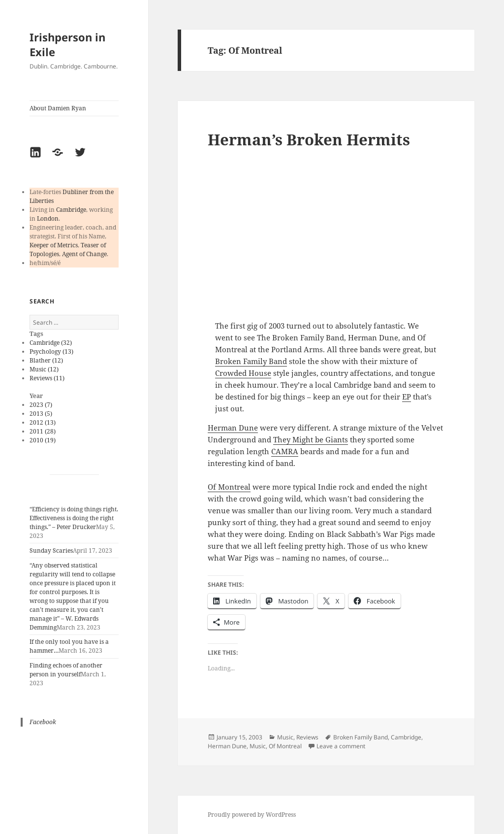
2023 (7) (41, 405)
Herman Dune (233, 428)
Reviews (307, 737)
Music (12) (44, 369)
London (48, 218)
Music (285, 737)
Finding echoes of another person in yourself (66, 670)
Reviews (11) (47, 378)
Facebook (43, 722)
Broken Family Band (251, 361)
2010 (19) (43, 440)
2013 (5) (41, 414)
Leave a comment (341, 746)
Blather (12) (46, 360)
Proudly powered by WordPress (252, 815)
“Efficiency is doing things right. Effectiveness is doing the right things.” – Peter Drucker (74, 518)
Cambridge (71, 210)
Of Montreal (229, 487)
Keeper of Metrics (54, 245)
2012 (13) (43, 422)
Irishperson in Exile (67, 44)
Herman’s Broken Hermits (309, 139)
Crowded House (243, 373)
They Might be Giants (311, 439)
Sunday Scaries (51, 550)
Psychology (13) (51, 351)
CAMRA (285, 451)
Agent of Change (84, 254)
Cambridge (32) (51, 343)
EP (407, 397)
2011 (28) (43, 431)
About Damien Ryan (58, 108)
